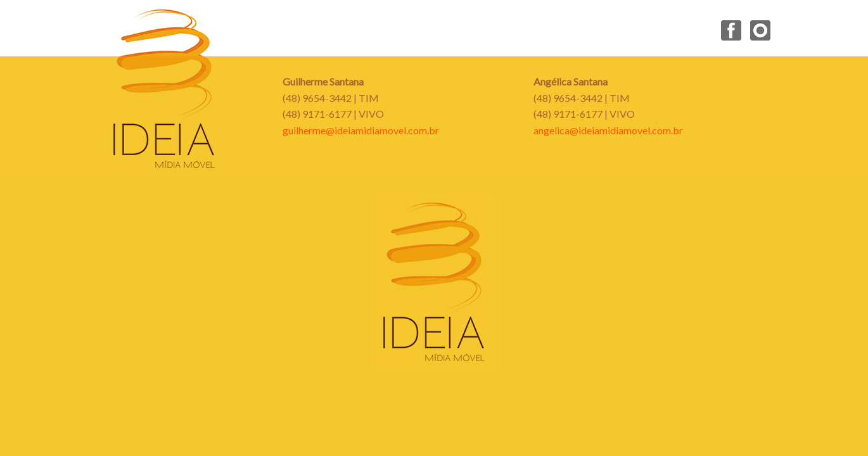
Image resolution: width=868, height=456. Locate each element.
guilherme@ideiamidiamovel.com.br (361, 130)
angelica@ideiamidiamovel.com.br (608, 130)
